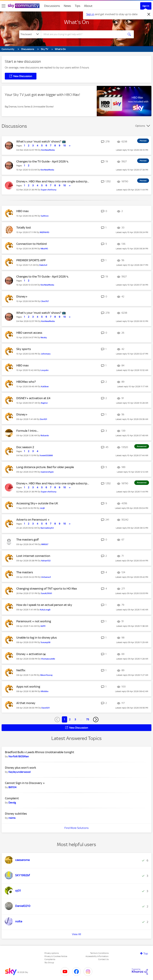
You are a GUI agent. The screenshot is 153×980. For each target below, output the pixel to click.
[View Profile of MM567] (45, 544)
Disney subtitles (16, 814)
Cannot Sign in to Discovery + (25, 783)
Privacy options (52, 953)
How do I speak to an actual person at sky (44, 605)
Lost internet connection (33, 556)
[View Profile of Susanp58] (45, 642)
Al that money (26, 703)
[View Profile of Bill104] (12, 787)
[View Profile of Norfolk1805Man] (19, 756)
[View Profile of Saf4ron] (45, 216)
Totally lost (24, 228)
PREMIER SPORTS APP (31, 260)
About (88, 6)
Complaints (50, 959)
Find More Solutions (76, 828)
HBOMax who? (26, 382)
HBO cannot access (29, 333)
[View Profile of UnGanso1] (46, 577)
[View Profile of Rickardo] (45, 435)
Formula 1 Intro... (27, 431)
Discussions (52, 6)
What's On (76, 22)
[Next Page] (96, 720)
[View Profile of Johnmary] (46, 354)
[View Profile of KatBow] (45, 386)
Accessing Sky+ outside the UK (37, 503)
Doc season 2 (25, 447)
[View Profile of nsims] (12, 818)
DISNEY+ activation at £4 (33, 398)
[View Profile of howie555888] (46, 455)
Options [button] (140, 126)
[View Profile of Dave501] (45, 708)
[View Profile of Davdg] (12, 803)
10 (65, 146)
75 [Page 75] (88, 719)
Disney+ (22, 296)
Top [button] (146, 954)
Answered (142, 446)
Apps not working (28, 687)
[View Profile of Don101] (43, 419)
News (67, 6)
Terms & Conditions (99, 953)
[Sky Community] (24, 6)
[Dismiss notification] (149, 14)
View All (76, 934)
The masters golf (27, 540)
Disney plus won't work (21, 768)
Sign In (146, 6)
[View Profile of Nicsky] (44, 337)
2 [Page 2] (70, 719)
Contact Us (103, 959)
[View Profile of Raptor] (44, 403)
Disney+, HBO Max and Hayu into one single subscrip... (53, 181)
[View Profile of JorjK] (42, 508)
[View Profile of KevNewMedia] (48, 150)
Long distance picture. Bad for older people (45, 467)
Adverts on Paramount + (33, 520)
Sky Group (49, 963)
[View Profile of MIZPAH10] (45, 232)
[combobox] (83, 34)
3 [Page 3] (75, 719)
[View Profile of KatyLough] (45, 610)
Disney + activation (30, 654)
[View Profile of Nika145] (44, 249)
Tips (78, 6)
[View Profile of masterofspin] (47, 472)
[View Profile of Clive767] (45, 301)
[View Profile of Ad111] (43, 626)
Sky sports (24, 349)
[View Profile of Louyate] (44, 370)
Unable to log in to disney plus (37, 638)
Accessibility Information (97, 956)
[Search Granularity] (30, 34)
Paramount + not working (34, 621)
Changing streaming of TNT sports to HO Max (47, 589)
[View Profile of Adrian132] (46, 561)
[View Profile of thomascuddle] (48, 659)
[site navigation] (4, 6)
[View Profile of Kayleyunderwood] (20, 772)
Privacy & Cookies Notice (56, 956)
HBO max (23, 211)
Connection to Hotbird (31, 244)
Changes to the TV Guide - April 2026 (41, 161)
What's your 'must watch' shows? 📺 (41, 141)
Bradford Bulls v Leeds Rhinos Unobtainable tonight (40, 752)
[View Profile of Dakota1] (43, 265)
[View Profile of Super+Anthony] (49, 190)
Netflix (21, 670)
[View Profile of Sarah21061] (46, 593)
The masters (25, 572)
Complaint (12, 798)
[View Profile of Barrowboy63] (47, 528)
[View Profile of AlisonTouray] (46, 675)
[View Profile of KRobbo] (45, 691)
